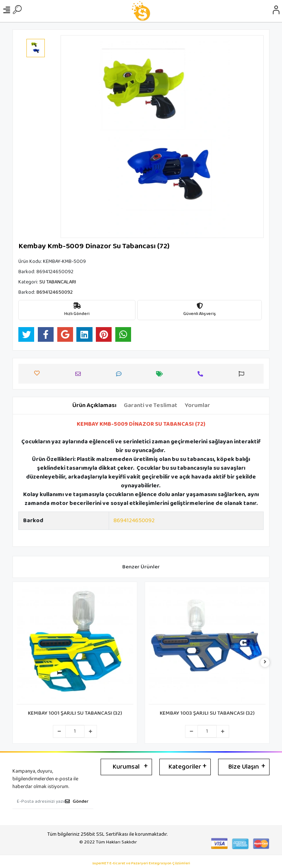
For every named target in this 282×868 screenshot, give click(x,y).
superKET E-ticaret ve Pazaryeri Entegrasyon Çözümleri (141, 863)
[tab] (94, 406)
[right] (265, 662)
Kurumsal (126, 767)
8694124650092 (134, 521)
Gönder (77, 801)
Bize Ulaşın (244, 767)
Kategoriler (185, 767)
